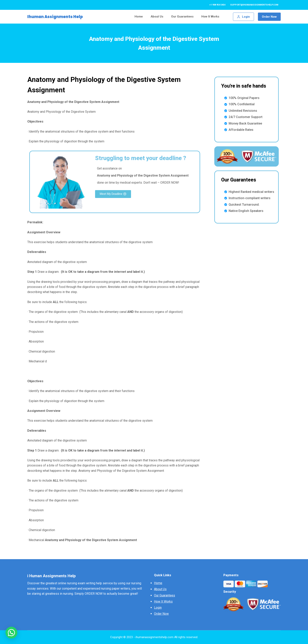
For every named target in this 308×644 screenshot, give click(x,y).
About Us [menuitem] (157, 16)
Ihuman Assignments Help (55, 17)
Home (158, 583)
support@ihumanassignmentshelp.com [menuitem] (254, 5)
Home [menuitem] (139, 16)
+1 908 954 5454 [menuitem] (217, 5)
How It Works (163, 601)
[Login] (244, 17)
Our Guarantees (165, 595)
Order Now (269, 17)
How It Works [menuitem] (210, 16)
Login (158, 608)
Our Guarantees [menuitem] (182, 16)
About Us (160, 589)
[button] (113, 194)
